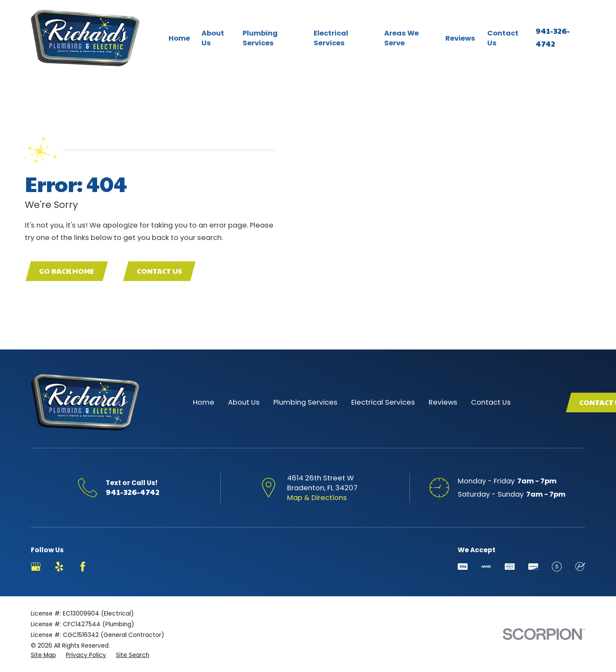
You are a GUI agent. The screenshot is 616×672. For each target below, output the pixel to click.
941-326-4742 (133, 492)
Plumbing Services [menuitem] (260, 38)
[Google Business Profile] (36, 567)
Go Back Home (67, 271)
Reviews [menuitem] (460, 38)
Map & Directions (317, 498)
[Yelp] (59, 567)
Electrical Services (383, 402)
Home (204, 402)
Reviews (443, 402)
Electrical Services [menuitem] (331, 38)
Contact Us (160, 271)
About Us (244, 402)
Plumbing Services (305, 402)
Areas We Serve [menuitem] (401, 38)
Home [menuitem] (179, 38)
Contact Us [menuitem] (503, 38)
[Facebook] (83, 567)
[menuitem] (43, 655)
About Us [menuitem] (213, 38)
